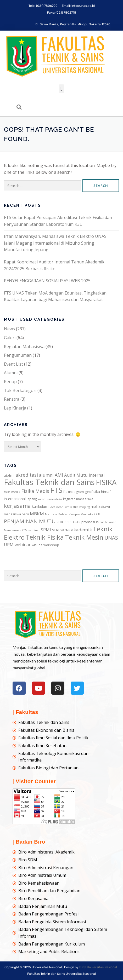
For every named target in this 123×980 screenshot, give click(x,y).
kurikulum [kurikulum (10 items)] (40, 506)
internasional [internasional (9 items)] (15, 499)
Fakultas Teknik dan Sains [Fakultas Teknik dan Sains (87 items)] (49, 482)
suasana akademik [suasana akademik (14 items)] (72, 530)
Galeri (10, 338)
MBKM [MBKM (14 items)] (37, 514)
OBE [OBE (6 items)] (97, 514)
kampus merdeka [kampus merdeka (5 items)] (50, 499)
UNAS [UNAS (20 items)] (111, 538)
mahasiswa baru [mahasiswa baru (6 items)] (16, 514)
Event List (13, 364)
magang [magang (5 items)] (85, 507)
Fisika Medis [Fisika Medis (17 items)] (35, 491)
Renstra (12, 399)
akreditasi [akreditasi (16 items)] (27, 475)
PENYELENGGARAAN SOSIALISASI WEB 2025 (47, 281)
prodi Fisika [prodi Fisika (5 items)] (72, 522)
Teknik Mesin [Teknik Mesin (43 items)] (84, 537)
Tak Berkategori (20, 390)
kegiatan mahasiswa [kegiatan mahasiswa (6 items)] (78, 499)
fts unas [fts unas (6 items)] (69, 492)
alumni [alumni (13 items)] (46, 475)
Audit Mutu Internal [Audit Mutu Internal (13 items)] (84, 475)
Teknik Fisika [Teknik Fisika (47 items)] (45, 537)
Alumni (11, 373)
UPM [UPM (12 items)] (9, 545)
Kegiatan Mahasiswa (24, 347)
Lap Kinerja (15, 408)
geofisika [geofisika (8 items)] (93, 492)
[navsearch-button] (19, 107)
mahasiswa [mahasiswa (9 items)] (100, 506)
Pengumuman (18, 355)
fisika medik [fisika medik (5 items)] (12, 492)
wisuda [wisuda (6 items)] (37, 545)
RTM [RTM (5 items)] (25, 530)
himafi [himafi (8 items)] (106, 492)
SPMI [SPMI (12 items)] (46, 530)
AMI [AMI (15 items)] (59, 475)
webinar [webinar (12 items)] (23, 545)
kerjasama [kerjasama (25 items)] (17, 506)
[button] (61, 89)
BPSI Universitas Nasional (98, 967)
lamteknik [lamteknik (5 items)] (71, 507)
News (9, 329)
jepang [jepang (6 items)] (32, 499)
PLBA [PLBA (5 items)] (60, 522)
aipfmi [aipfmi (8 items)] (9, 475)
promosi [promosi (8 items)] (88, 522)
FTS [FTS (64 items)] (56, 490)
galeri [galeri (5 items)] (80, 492)
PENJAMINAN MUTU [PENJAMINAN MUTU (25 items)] (30, 521)
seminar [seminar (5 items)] (34, 530)
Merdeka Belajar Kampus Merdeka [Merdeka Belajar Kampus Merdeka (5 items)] (69, 514)
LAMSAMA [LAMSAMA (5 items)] (56, 507)
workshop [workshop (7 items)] (51, 545)
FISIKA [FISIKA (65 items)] (106, 482)
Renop (10, 382)
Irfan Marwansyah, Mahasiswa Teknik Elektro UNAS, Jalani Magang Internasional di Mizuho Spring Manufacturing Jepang (56, 243)
